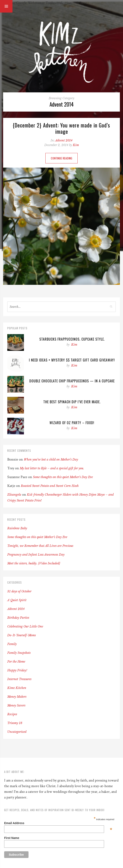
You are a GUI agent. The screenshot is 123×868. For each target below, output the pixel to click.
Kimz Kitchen (17, 688)
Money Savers (16, 705)
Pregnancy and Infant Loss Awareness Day (36, 555)
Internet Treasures (19, 679)
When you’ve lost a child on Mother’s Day (51, 459)
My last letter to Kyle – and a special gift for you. (52, 468)
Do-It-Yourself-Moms (22, 635)
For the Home (16, 662)
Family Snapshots (19, 653)
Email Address (58, 823)
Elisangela (14, 495)
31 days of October (19, 591)
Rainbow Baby (17, 528)
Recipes (12, 714)
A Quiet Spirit (17, 600)
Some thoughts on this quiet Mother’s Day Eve (63, 477)
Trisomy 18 (15, 723)
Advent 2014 (64, 140)
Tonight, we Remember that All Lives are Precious (40, 546)
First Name (12, 838)
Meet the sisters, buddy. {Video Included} (34, 563)
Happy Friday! (17, 670)
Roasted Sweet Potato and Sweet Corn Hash (50, 486)
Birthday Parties (18, 618)
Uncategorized (17, 732)
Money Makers (17, 697)
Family (12, 644)
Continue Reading (62, 158)
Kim (76, 145)
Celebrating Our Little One (25, 626)
